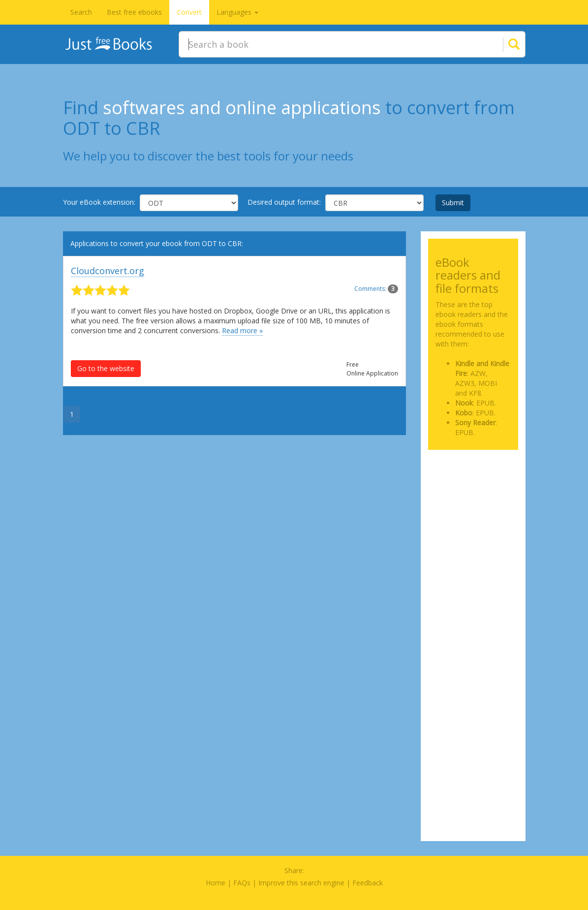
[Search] (502, 44)
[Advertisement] (473, 494)
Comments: (376, 289)
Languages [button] (237, 12)
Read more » (242, 330)
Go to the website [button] (106, 368)
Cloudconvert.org (108, 271)
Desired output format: (284, 202)
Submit (453, 203)
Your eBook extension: (99, 202)
